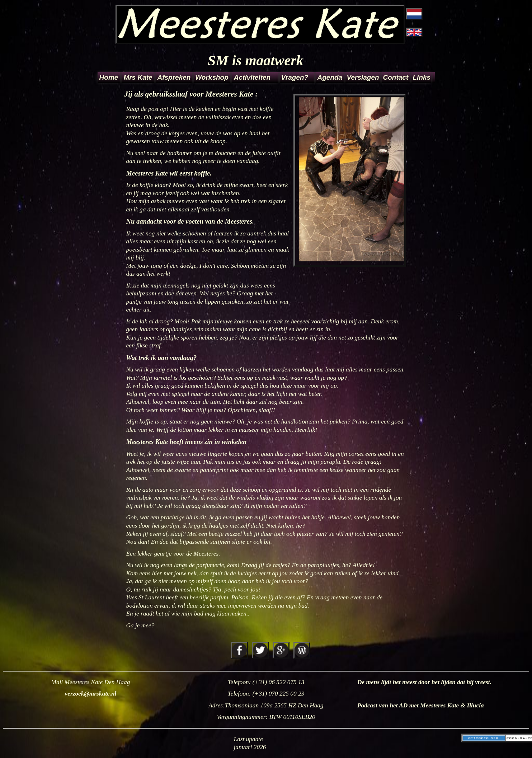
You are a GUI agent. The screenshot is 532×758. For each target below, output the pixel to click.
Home (109, 77)
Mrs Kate (138, 77)
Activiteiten (252, 77)
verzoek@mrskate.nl (91, 694)
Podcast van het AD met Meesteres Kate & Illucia (421, 705)
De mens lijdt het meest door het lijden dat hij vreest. (424, 682)
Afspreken (174, 77)
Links (422, 77)
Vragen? (295, 77)
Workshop (212, 77)
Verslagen (363, 77)
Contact (396, 77)
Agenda (330, 77)
